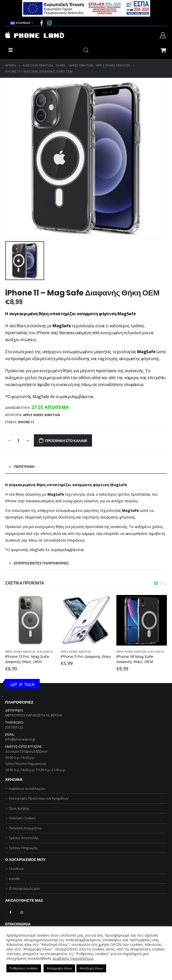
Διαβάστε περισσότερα (73, 958)
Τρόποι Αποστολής (24, 838)
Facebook (10, 912)
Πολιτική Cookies (22, 818)
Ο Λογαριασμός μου (24, 888)
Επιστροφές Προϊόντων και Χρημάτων (39, 798)
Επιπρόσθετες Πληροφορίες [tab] (41, 563)
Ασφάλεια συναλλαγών (27, 789)
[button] (156, 583)
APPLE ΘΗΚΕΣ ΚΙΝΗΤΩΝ (42, 415)
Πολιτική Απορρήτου (25, 828)
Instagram (22, 912)
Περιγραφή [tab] (24, 467)
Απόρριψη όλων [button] (59, 968)
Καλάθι (14, 879)
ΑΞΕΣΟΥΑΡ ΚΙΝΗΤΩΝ (49, 652)
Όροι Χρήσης (19, 808)
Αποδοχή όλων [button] (91, 968)
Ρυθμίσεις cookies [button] (24, 968)
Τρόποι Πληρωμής (23, 848)
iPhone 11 (26, 422)
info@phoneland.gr (20, 739)
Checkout (16, 869)
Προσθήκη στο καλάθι (66, 441)
